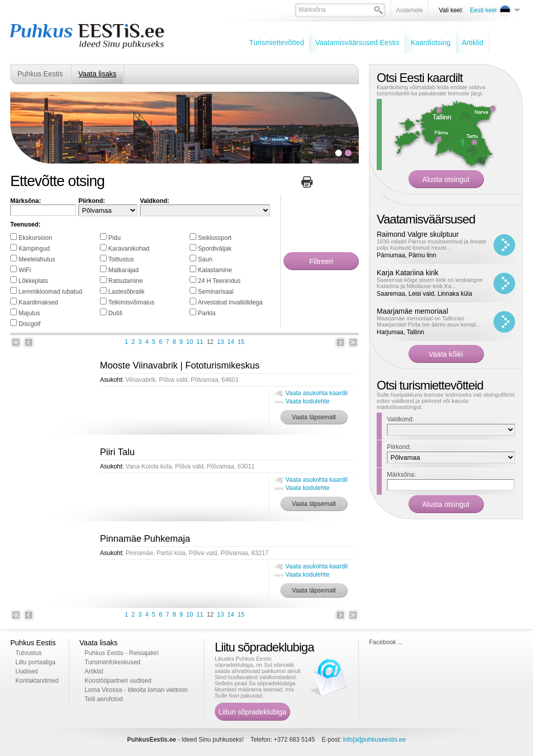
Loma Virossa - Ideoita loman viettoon (136, 690)
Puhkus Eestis (40, 74)
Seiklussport (214, 238)
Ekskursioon (35, 238)
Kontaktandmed (37, 681)
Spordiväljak (214, 249)
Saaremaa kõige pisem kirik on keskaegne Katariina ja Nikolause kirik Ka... (430, 283)
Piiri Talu (117, 452)
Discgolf (29, 324)
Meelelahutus (37, 259)
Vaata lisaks (97, 74)
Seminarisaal (216, 292)
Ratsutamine (125, 281)
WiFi (25, 270)
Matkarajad (123, 270)
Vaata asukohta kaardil (316, 393)
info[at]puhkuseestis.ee (374, 740)
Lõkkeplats (33, 281)
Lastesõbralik (126, 292)
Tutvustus (29, 653)
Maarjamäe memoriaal (412, 311)
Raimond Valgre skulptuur (418, 234)
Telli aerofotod (104, 699)
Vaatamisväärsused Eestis (357, 43)
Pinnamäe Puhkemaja (145, 539)
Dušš (115, 313)
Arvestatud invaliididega (230, 302)
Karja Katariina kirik (408, 273)
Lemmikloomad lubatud (50, 292)
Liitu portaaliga (35, 662)
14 (230, 342)
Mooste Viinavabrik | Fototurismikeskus (180, 365)
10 (189, 342)
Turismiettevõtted (276, 43)
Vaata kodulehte (307, 401)
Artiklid (473, 43)
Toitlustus (121, 259)
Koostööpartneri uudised (118, 681)
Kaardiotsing (430, 43)
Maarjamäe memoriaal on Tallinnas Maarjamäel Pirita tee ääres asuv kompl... (428, 321)
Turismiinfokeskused (112, 662)
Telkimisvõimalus (131, 302)
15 (241, 342)
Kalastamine (215, 270)
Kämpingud (34, 249)
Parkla (207, 313)
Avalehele (410, 10)
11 (200, 342)
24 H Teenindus (219, 281)
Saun (205, 259)
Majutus (29, 313)
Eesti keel (483, 10)
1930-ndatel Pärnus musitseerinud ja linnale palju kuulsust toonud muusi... (432, 244)
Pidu (114, 238)
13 (220, 342)
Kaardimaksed (38, 302)
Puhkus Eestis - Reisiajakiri (122, 653)
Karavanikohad (129, 249)
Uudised (27, 671)
